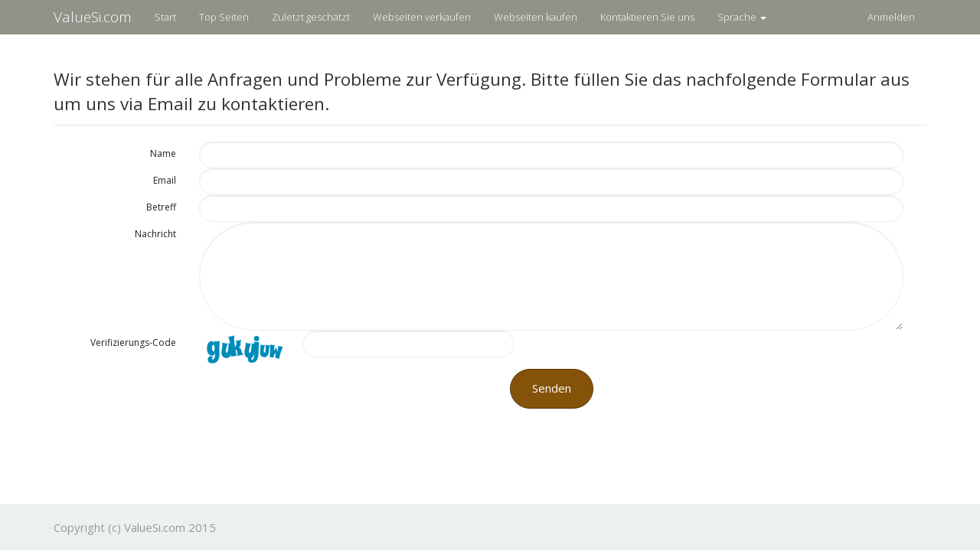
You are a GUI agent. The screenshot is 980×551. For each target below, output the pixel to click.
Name (163, 153)
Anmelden (891, 17)
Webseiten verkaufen (422, 17)
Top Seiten (224, 17)
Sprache (742, 17)
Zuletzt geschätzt (311, 17)
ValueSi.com (93, 17)
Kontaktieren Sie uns (647, 17)
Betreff (161, 207)
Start (165, 17)
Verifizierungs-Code (133, 342)
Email (165, 180)
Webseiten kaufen (536, 17)
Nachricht (155, 234)
